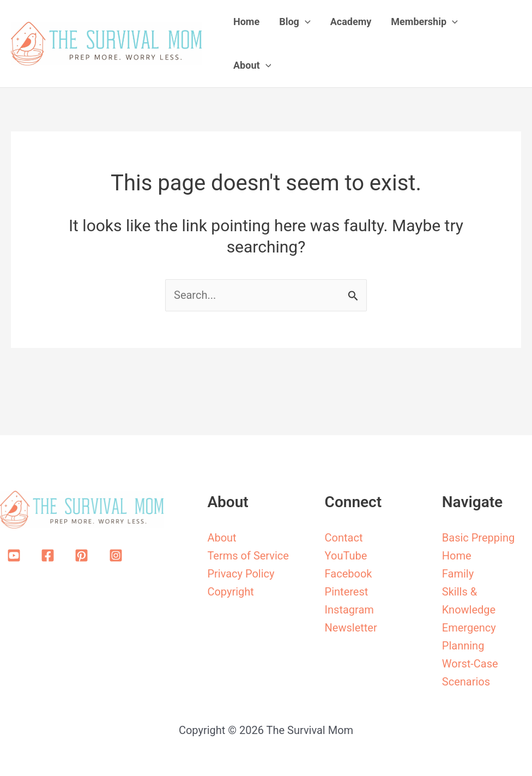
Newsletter (351, 628)
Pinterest (347, 592)
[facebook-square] (50, 556)
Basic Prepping (478, 538)
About (222, 538)
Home (457, 556)
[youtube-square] (16, 556)
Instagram (349, 610)
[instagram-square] (118, 556)
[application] (305, 22)
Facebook (349, 574)
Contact (344, 538)
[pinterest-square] (84, 556)
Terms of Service (248, 556)
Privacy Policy (241, 574)
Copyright (230, 592)
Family (458, 574)
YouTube (346, 556)
